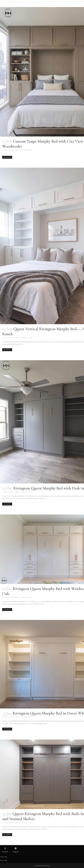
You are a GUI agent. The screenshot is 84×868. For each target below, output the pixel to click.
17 (30, 492)
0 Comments (23, 150)
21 (30, 150)
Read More (7, 157)
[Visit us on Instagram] (16, 849)
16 (30, 597)
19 (30, 338)
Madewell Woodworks (45, 866)
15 (30, 717)
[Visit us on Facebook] (5, 849)
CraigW (16, 150)
